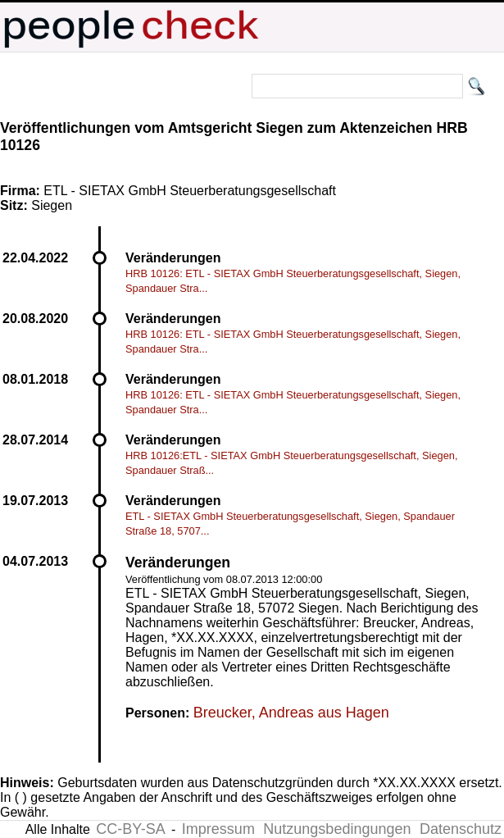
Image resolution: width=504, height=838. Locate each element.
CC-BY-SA (130, 829)
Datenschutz (461, 829)
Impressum (218, 829)
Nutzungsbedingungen (337, 829)
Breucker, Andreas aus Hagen (291, 713)
